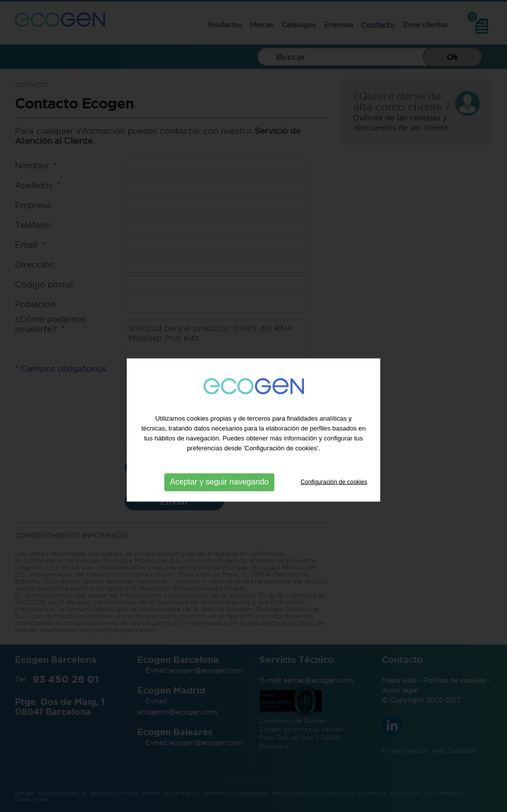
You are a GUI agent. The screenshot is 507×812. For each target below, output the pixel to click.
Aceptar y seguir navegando (219, 491)
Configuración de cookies (334, 491)
